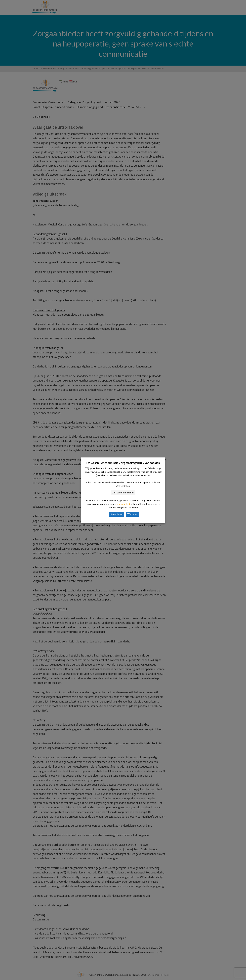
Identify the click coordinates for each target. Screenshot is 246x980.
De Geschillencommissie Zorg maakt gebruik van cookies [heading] (123, 463)
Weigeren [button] (132, 514)
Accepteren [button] (116, 514)
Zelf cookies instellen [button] (123, 493)
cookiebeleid (123, 504)
